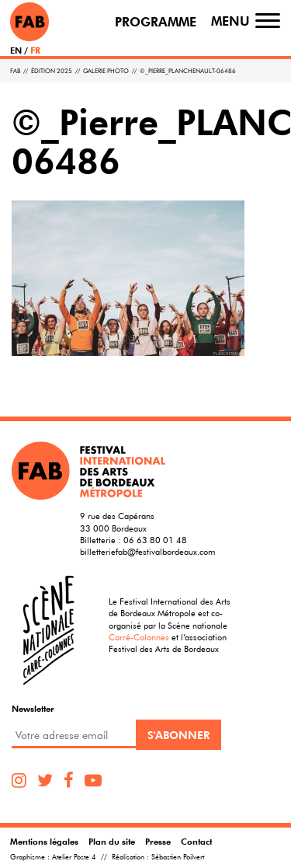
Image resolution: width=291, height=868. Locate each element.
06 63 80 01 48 (155, 540)
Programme (156, 22)
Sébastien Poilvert (178, 857)
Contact (196, 841)
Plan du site (112, 841)
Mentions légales (44, 841)
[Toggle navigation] (268, 21)
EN (16, 50)
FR (35, 50)
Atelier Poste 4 (74, 857)
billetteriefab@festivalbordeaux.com (147, 551)
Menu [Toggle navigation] (230, 21)
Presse (158, 841)
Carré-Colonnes (139, 637)
